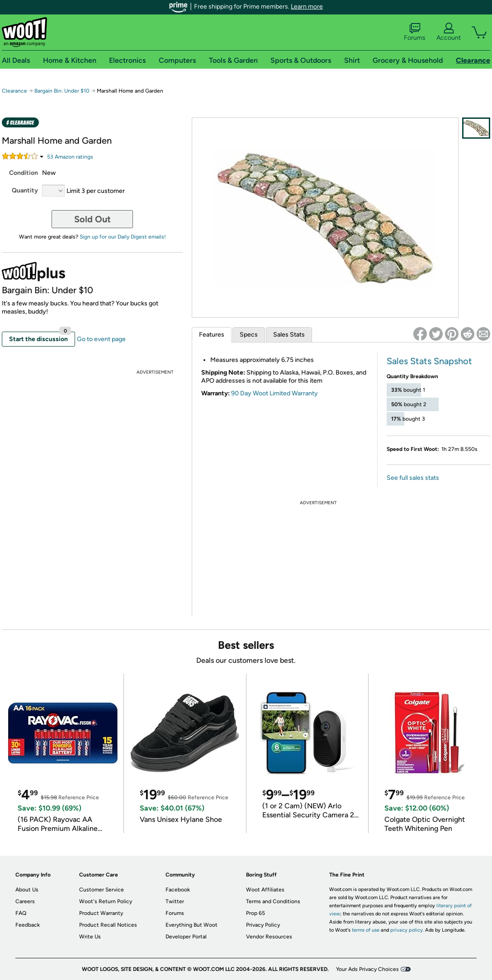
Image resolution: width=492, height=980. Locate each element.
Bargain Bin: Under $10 (62, 91)
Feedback (28, 925)
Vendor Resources (269, 937)
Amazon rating (70, 157)
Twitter (175, 901)
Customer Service (102, 890)
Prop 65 (255, 913)
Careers (25, 901)
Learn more (307, 7)
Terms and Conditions (273, 901)
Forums (415, 32)
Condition (24, 173)
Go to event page (101, 339)
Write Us (90, 937)
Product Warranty (101, 913)
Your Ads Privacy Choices (367, 969)
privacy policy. (407, 930)
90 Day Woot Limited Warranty (274, 393)
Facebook (178, 890)
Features (212, 335)
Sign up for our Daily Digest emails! (123, 237)
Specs (249, 335)
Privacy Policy (263, 925)
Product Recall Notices (108, 925)
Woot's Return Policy (106, 901)
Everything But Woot (192, 925)
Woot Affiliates (265, 890)
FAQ (21, 913)
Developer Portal (186, 937)
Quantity (25, 190)
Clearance (14, 91)
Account (449, 32)
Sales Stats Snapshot (429, 361)
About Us (27, 890)
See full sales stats (413, 478)
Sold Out (92, 219)
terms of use (366, 930)
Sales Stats (289, 335)
